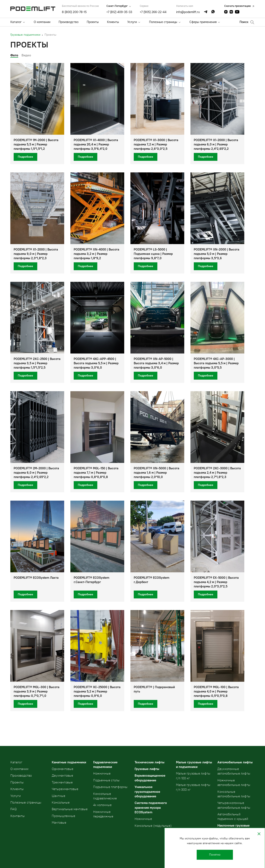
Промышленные (63, 816)
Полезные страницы (163, 22)
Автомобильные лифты (235, 762)
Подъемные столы (106, 780)
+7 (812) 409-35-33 (119, 12)
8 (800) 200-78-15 (74, 12)
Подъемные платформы (110, 787)
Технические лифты (149, 762)
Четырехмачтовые (65, 789)
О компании (42, 22)
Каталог (16, 22)
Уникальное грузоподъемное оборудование (147, 792)
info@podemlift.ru (188, 12)
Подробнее (25, 157)
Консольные (61, 803)
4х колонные (102, 805)
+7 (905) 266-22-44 (153, 12)
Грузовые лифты (147, 769)
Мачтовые (59, 823)
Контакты (17, 816)
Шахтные (58, 796)
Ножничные (102, 774)
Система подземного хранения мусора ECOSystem (151, 807)
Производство (69, 22)
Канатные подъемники (69, 762)
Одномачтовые (63, 769)
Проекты (93, 22)
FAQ (13, 809)
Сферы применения (203, 22)
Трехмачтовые (62, 782)
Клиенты (113, 22)
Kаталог (16, 762)
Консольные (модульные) (153, 826)
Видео (26, 55)
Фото (14, 55)
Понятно (215, 855)
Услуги (132, 22)
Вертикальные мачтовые (70, 809)
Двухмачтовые (62, 776)
